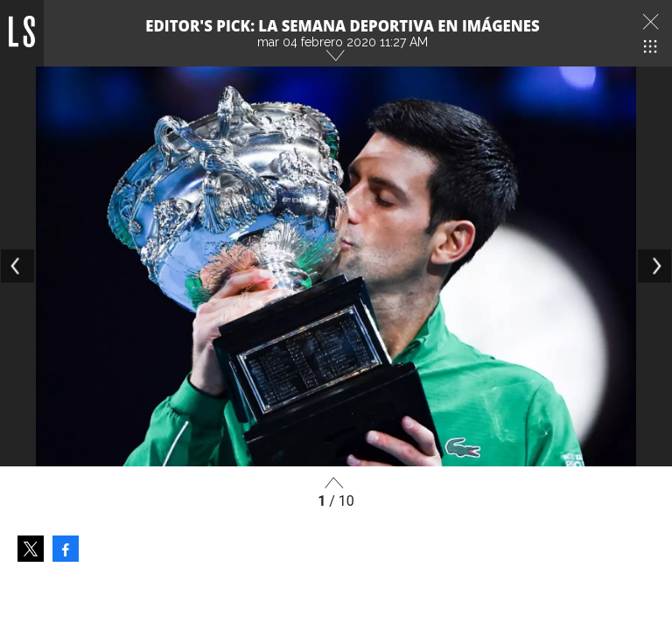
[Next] (654, 266)
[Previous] (17, 266)
